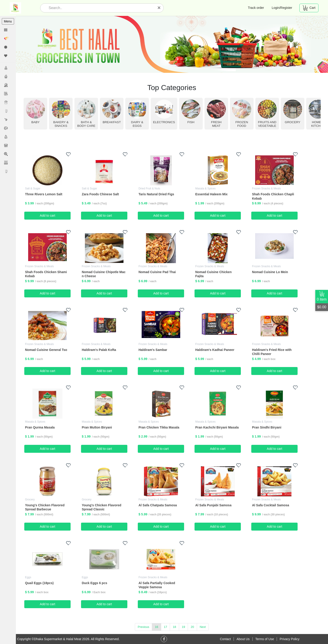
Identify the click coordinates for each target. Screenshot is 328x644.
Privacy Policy (290, 639)
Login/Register (282, 8)
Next (203, 627)
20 (192, 627)
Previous (144, 627)
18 (175, 627)
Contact (225, 639)
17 (166, 627)
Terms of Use (265, 639)
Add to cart (48, 215)
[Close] (159, 8)
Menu (8, 21)
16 (157, 627)
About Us (243, 639)
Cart (309, 8)
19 (184, 627)
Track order (256, 8)
